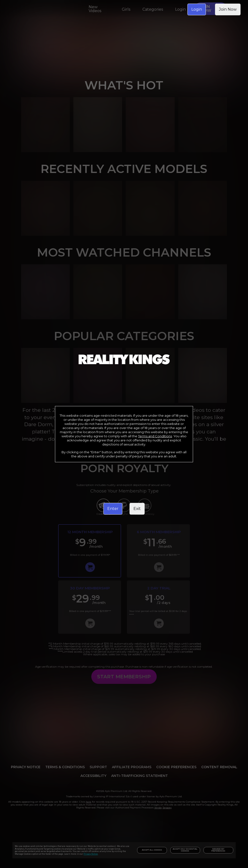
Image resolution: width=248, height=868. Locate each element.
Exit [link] (137, 509)
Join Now (228, 9)
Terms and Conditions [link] (155, 436)
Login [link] (197, 9)
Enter (113, 509)
